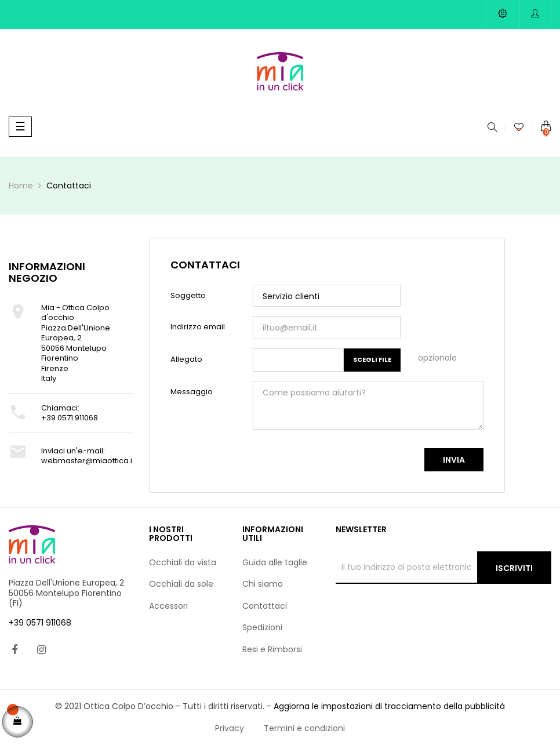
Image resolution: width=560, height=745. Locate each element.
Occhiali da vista (183, 562)
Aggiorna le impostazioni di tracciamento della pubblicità (389, 706)
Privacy (230, 728)
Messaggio (192, 392)
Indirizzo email (198, 327)
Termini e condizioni (304, 728)
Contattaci (265, 606)
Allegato (186, 359)
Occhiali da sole (181, 584)
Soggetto (188, 295)
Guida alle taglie (275, 562)
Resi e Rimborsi (272, 649)
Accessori (168, 606)
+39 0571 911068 (70, 418)
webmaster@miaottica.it (88, 461)
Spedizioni (262, 627)
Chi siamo (263, 584)
